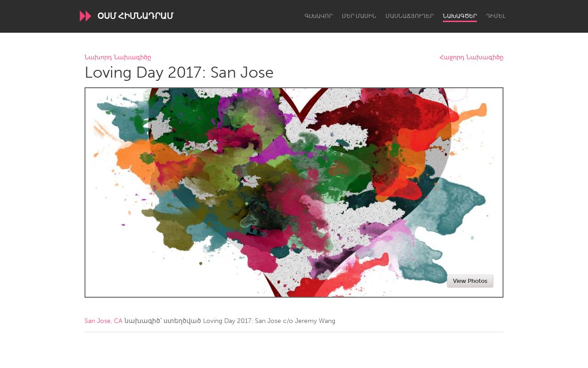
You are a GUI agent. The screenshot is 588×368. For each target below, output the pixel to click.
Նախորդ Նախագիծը (118, 58)
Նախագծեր (460, 16)
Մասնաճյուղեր (410, 16)
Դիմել (496, 16)
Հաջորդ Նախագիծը (472, 58)
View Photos (470, 281)
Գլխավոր (319, 16)
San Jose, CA (104, 321)
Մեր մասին (359, 16)
